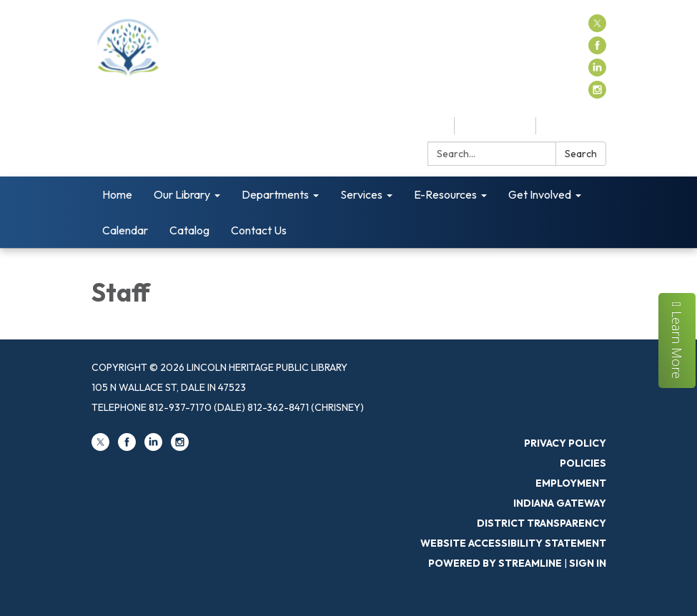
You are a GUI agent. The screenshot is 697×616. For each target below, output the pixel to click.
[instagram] (597, 94)
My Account (495, 126)
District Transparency (542, 523)
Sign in (588, 563)
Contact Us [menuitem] (259, 230)
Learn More (678, 340)
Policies (583, 463)
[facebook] (597, 50)
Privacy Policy (565, 443)
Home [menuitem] (117, 194)
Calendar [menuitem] (125, 230)
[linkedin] (597, 72)
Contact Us (575, 126)
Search (581, 154)
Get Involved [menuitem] (540, 194)
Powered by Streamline (495, 563)
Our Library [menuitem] (182, 194)
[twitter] (597, 28)
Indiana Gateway (560, 503)
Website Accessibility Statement (513, 543)
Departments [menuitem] (275, 194)
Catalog (423, 126)
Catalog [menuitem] (189, 230)
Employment (571, 483)
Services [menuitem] (361, 194)
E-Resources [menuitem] (445, 194)
